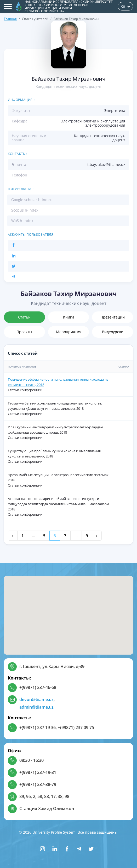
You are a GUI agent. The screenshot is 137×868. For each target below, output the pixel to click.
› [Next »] (97, 536)
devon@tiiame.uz (36, 699)
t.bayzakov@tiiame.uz (106, 165)
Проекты (24, 332)
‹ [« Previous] (13, 536)
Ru (125, 6)
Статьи (24, 317)
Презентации (113, 317)
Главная (10, 19)
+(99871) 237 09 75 (76, 727)
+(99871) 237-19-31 (38, 772)
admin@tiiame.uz (36, 707)
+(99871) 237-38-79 (38, 784)
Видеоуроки (113, 332)
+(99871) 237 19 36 (38, 727)
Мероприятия (69, 332)
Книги (68, 317)
